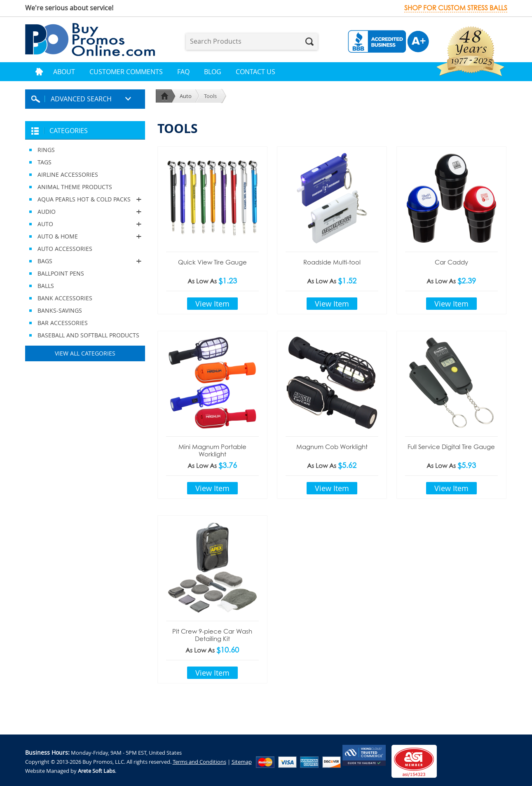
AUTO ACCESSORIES (65, 249)
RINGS (46, 150)
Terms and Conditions (199, 762)
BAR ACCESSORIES (63, 323)
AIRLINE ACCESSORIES (68, 174)
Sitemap (242, 762)
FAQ (183, 72)
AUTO (85, 224)
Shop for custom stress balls (456, 8)
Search (309, 42)
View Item (212, 304)
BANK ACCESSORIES (65, 298)
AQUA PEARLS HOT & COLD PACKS (85, 199)
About (64, 72)
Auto (186, 96)
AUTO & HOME (85, 236)
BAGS (85, 261)
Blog (213, 72)
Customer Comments (126, 72)
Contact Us (255, 72)
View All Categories (85, 353)
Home (39, 72)
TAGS (45, 162)
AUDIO (85, 212)
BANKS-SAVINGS (60, 310)
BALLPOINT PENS (61, 273)
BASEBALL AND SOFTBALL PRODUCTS (88, 335)
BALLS (46, 286)
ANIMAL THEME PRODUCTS (75, 187)
